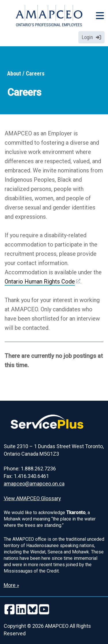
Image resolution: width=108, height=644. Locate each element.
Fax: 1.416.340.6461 (26, 476)
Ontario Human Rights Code (40, 281)
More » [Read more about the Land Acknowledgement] (11, 585)
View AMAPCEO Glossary (32, 498)
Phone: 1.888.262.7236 (30, 469)
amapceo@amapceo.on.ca (34, 484)
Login (91, 37)
